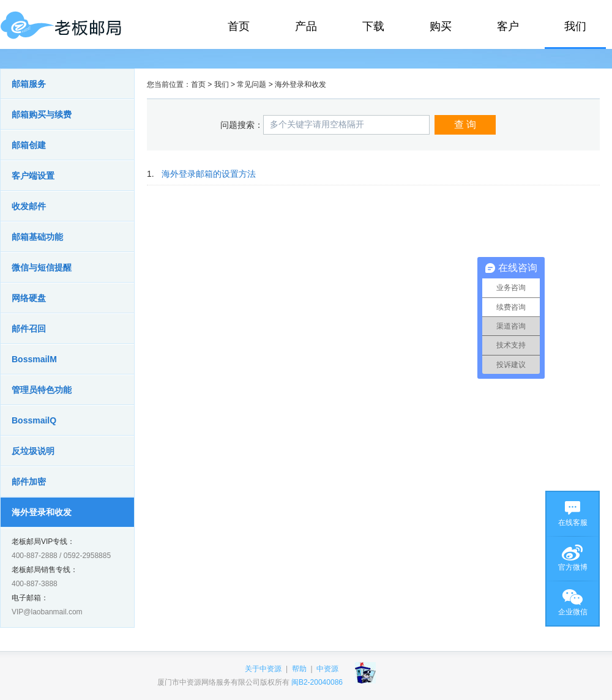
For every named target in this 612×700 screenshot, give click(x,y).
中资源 (327, 669)
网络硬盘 (29, 298)
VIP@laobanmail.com (47, 612)
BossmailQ (34, 420)
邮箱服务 (29, 84)
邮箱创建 (29, 145)
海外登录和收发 (42, 512)
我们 (575, 26)
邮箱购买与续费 (42, 114)
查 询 (465, 125)
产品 (306, 26)
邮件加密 (29, 482)
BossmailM (34, 359)
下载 (373, 26)
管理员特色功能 (42, 390)
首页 (239, 26)
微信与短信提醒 (42, 267)
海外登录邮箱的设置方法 (209, 174)
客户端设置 (33, 176)
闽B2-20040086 (317, 682)
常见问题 (252, 84)
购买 (441, 26)
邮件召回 (29, 329)
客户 (508, 26)
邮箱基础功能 (37, 237)
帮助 (299, 669)
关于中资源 (263, 669)
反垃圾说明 (33, 451)
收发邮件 (29, 206)
